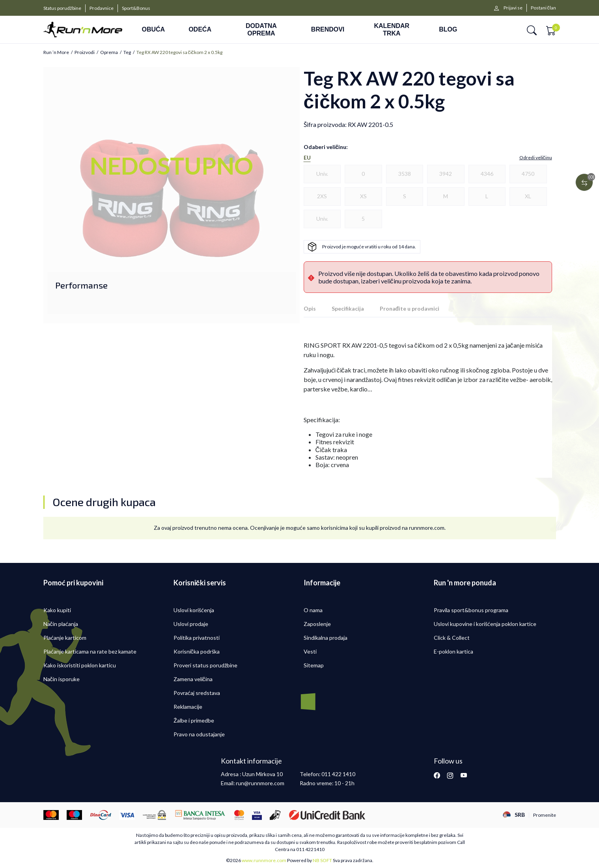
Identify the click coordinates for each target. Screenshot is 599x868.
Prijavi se (513, 8)
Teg (127, 52)
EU (307, 158)
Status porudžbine (62, 8)
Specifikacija (348, 308)
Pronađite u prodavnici (410, 308)
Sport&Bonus (136, 8)
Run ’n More (56, 52)
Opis (310, 308)
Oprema (109, 52)
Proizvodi (85, 52)
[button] (532, 30)
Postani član (543, 8)
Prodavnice (102, 8)
